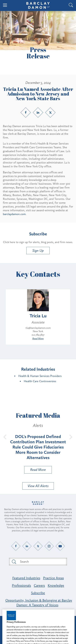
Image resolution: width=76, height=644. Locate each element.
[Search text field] (41, 562)
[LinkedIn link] (38, 112)
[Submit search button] (14, 562)
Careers (39, 585)
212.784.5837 (38, 335)
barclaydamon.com (14, 214)
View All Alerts (38, 486)
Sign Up (38, 250)
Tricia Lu (38, 316)
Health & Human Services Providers (40, 376)
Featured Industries (26, 578)
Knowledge (56, 585)
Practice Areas (53, 578)
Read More (38, 339)
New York (38, 331)
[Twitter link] (50, 112)
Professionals (21, 585)
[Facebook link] (26, 112)
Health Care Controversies (40, 381)
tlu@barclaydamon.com (38, 328)
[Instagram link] (49, 546)
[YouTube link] (60, 546)
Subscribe (38, 593)
